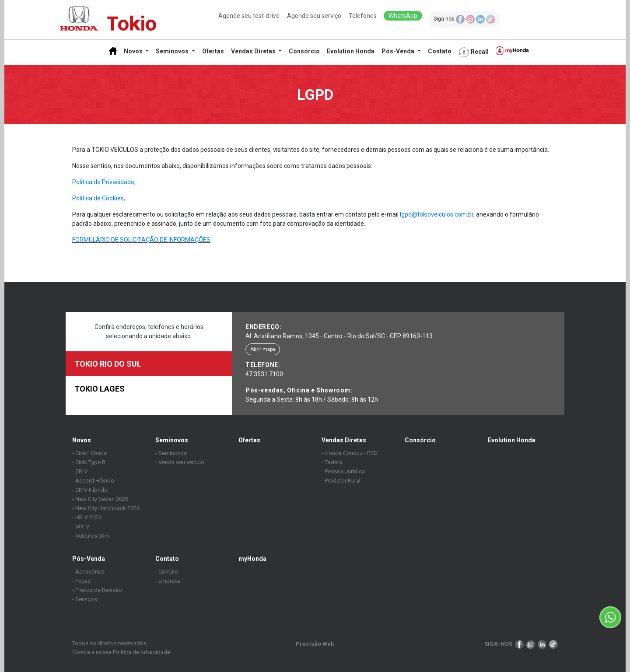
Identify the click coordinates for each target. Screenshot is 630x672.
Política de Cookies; (99, 198)
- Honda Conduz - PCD (350, 453)
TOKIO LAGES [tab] (100, 389)
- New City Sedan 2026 (100, 499)
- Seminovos (171, 453)
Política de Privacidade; (104, 182)
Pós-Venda (89, 559)
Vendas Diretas (344, 440)
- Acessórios (88, 572)
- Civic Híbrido (90, 453)
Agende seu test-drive (249, 16)
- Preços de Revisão (97, 590)
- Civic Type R (89, 462)
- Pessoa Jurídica (343, 471)
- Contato (167, 572)
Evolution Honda (351, 51)
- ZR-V (80, 471)
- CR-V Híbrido (90, 490)
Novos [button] (134, 51)
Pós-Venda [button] (399, 51)
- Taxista (332, 462)
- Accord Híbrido (93, 481)
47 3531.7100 (264, 374)
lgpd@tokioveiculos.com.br (437, 214)
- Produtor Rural (341, 481)
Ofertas (213, 51)
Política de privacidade (142, 652)
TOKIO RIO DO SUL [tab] (108, 364)
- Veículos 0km (91, 536)
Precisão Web (315, 644)
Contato (440, 51)
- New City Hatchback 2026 (106, 508)
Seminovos (172, 440)
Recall (474, 52)
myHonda (252, 559)
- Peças (81, 581)
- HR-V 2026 (87, 517)
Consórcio (304, 51)
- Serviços (85, 599)
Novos (82, 440)
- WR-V (81, 527)
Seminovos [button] (173, 51)
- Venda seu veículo (180, 462)
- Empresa (168, 581)
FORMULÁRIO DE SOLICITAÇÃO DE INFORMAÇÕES (141, 240)
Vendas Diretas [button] (254, 51)
